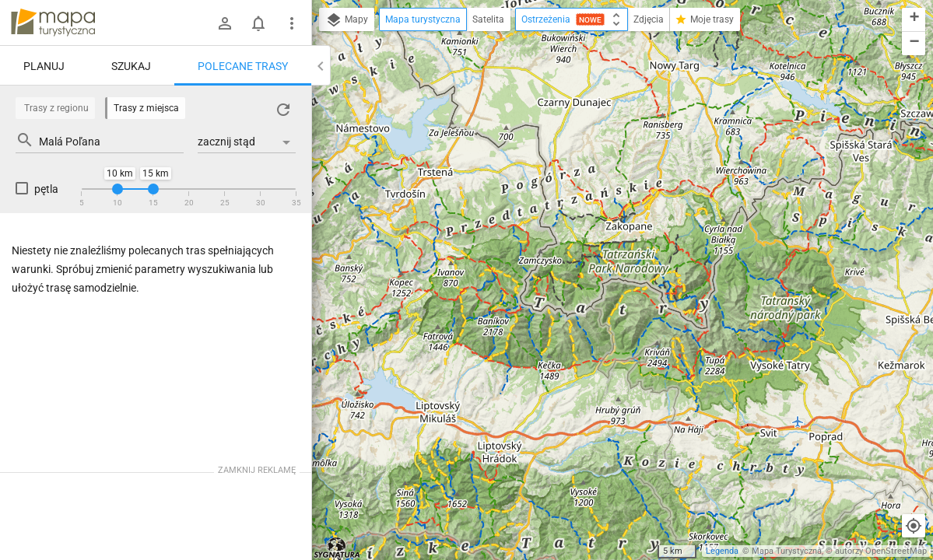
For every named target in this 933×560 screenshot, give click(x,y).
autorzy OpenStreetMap (881, 551)
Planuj (44, 66)
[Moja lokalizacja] (914, 526)
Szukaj (131, 66)
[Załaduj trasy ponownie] (283, 110)
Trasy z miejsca (146, 108)
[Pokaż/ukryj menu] (292, 23)
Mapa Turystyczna (787, 551)
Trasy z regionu (56, 108)
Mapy (347, 20)
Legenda (722, 551)
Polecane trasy (243, 66)
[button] (914, 20)
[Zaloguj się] (225, 23)
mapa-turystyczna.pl (53, 23)
